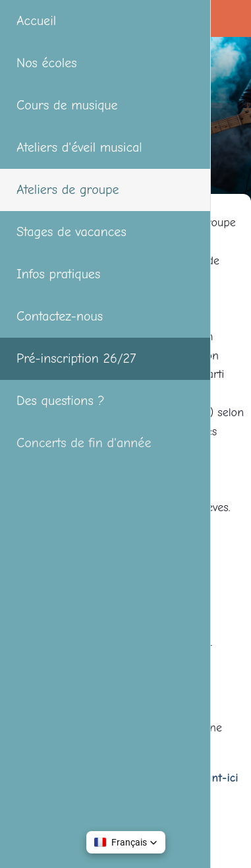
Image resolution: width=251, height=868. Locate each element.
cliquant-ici (212, 778)
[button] (126, 842)
